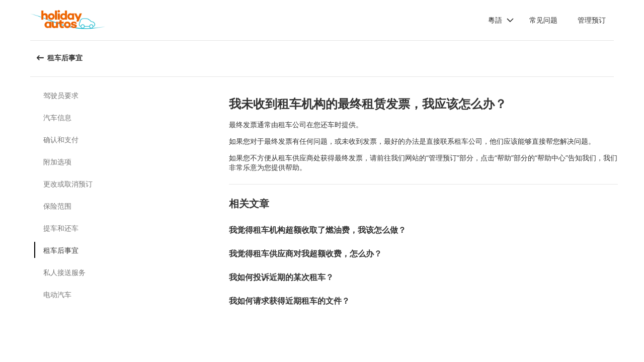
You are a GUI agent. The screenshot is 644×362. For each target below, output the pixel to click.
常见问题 (543, 20)
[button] (501, 20)
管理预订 (592, 20)
